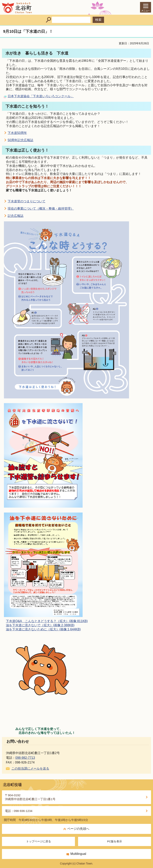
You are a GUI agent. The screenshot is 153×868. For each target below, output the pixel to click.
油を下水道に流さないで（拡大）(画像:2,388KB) (40, 625)
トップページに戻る (39, 841)
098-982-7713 (25, 758)
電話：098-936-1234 (19, 811)
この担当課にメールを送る (30, 768)
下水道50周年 (17, 133)
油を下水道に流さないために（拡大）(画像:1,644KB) (43, 629)
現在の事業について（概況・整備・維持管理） (41, 209)
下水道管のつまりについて (27, 201)
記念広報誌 (16, 216)
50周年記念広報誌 (20, 140)
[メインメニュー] (146, 7)
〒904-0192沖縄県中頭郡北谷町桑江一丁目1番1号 (30, 797)
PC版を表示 (115, 841)
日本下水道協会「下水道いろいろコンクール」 (41, 96)
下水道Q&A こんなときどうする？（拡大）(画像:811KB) (47, 621)
